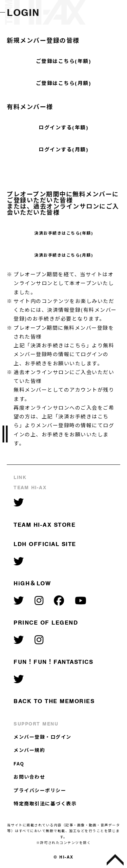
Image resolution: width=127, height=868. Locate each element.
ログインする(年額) (63, 128)
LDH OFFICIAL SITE (45, 544)
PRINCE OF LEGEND (46, 623)
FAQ (19, 763)
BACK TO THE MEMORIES (54, 701)
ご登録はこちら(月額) (64, 83)
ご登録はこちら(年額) (64, 61)
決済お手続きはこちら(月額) (63, 255)
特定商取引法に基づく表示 (45, 803)
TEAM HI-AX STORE (45, 525)
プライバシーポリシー (40, 790)
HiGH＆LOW (32, 583)
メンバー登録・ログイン (43, 737)
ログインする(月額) (63, 150)
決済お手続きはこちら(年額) (63, 233)
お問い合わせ (29, 777)
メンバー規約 (29, 750)
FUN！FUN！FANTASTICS (53, 662)
